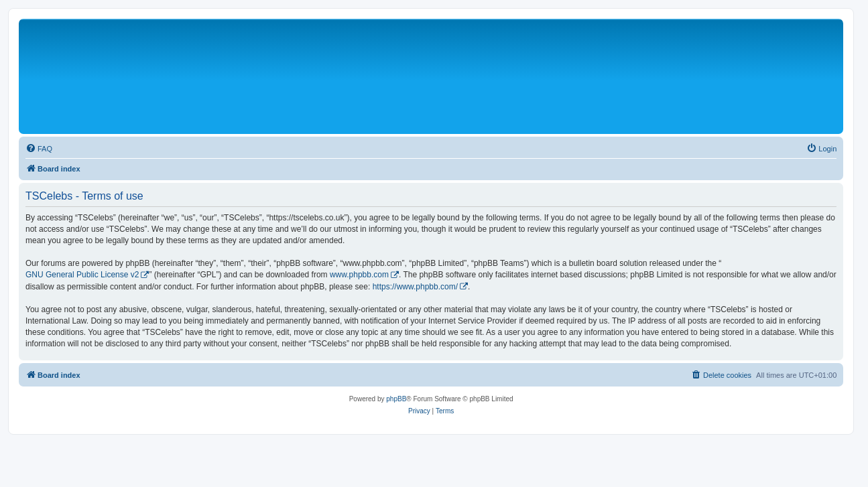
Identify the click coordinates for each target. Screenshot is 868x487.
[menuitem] (39, 149)
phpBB (396, 399)
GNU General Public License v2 (82, 275)
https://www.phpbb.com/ (415, 287)
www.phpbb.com (359, 275)
